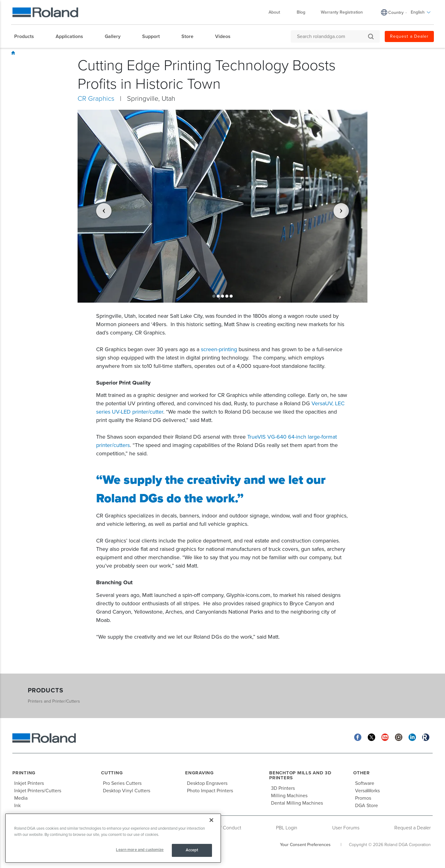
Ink (17, 806)
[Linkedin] (412, 737)
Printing (24, 773)
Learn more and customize (140, 850)
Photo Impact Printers (210, 791)
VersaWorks (367, 791)
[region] (113, 838)
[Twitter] (371, 737)
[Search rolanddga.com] (332, 36)
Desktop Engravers (207, 783)
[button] (99, 206)
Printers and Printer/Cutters (54, 701)
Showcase (30, 53)
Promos (363, 798)
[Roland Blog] (426, 737)
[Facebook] (358, 737)
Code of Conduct (223, 828)
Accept (192, 850)
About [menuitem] (277, 12)
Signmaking (106, 53)
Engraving (199, 773)
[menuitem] (27, 36)
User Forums (346, 828)
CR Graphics (133, 53)
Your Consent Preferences (305, 845)
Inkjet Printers (29, 783)
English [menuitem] (421, 12)
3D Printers (283, 788)
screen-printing (219, 349)
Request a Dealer (413, 828)
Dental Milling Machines (297, 803)
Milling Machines (289, 796)
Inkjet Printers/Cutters (38, 791)
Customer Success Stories (67, 53)
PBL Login (287, 828)
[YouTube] (385, 737)
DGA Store (367, 806)
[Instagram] (399, 737)
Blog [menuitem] (301, 12)
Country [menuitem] (396, 13)
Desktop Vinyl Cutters (127, 791)
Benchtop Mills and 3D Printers (300, 775)
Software (365, 783)
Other (362, 773)
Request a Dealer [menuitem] (409, 36)
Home (13, 53)
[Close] (211, 820)
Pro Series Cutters (122, 783)
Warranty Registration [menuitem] (342, 12)
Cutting (112, 773)
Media (21, 798)
